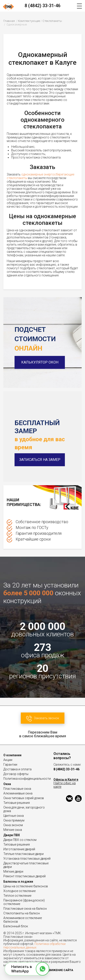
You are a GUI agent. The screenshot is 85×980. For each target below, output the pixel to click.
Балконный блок (16, 926)
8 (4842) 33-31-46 (42, 6)
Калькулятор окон (40, 362)
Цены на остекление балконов (26, 886)
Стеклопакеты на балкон (22, 913)
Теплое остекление (17, 896)
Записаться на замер (40, 460)
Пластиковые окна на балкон (25, 909)
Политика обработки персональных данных (34, 946)
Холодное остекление (19, 891)
